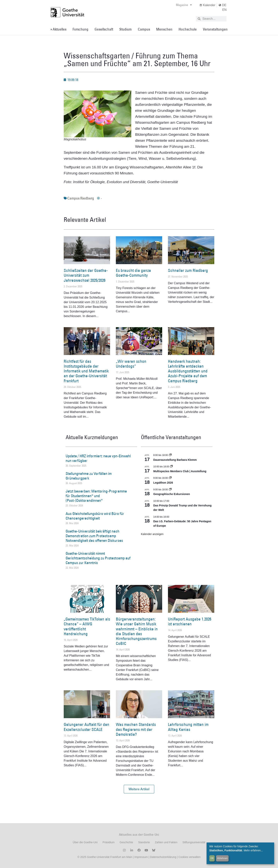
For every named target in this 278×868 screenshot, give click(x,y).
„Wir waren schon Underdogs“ (131, 364)
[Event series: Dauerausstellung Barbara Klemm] (170, 455)
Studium (125, 29)
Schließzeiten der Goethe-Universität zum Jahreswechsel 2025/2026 (86, 275)
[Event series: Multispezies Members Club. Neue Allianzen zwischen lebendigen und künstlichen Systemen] (171, 467)
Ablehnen (222, 858)
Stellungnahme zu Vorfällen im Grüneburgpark (89, 476)
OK (212, 858)
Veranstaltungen (215, 29)
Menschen (164, 29)
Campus (144, 29)
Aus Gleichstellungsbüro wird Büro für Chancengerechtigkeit (95, 516)
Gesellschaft (104, 29)
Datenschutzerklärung (163, 857)
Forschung (81, 29)
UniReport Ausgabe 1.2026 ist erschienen (190, 621)
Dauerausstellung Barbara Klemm (175, 460)
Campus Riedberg (81, 198)
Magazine (184, 5)
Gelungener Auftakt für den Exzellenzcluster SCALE (86, 727)
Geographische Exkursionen (172, 494)
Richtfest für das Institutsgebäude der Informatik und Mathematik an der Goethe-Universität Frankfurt (86, 371)
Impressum (141, 857)
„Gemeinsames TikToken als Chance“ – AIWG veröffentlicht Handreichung (87, 626)
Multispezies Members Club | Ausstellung (180, 471)
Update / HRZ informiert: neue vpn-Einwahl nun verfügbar (98, 458)
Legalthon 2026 (163, 483)
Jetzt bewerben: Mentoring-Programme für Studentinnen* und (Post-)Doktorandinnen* (96, 496)
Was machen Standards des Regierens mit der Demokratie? (136, 729)
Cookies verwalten (189, 857)
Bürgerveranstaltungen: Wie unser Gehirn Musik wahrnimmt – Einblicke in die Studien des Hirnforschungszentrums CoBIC (137, 631)
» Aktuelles (58, 29)
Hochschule (188, 29)
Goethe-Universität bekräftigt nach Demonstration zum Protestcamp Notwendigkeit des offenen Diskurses (94, 536)
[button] (139, 789)
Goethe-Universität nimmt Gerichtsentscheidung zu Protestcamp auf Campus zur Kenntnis (98, 558)
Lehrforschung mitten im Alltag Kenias (188, 727)
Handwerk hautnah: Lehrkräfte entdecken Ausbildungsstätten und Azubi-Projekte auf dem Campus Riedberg (188, 371)
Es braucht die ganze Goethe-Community (133, 273)
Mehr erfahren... (253, 850)
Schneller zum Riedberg (188, 270)
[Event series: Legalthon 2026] (170, 478)
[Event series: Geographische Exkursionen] (170, 490)
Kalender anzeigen (152, 534)
